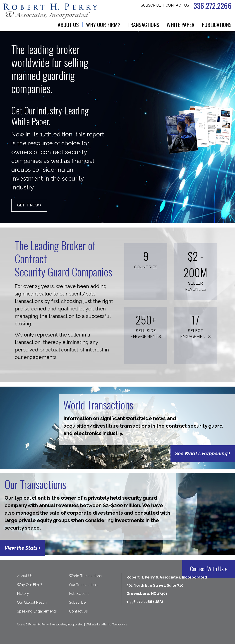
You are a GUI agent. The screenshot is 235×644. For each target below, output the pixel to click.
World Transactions (85, 576)
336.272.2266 (213, 6)
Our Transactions (83, 585)
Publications (217, 24)
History (23, 594)
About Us (68, 24)
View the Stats (23, 548)
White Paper (181, 24)
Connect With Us (209, 569)
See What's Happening (203, 453)
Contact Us (177, 5)
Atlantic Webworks (114, 624)
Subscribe (151, 5)
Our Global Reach (32, 602)
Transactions (144, 24)
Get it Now (29, 205)
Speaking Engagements (37, 611)
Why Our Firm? (103, 24)
